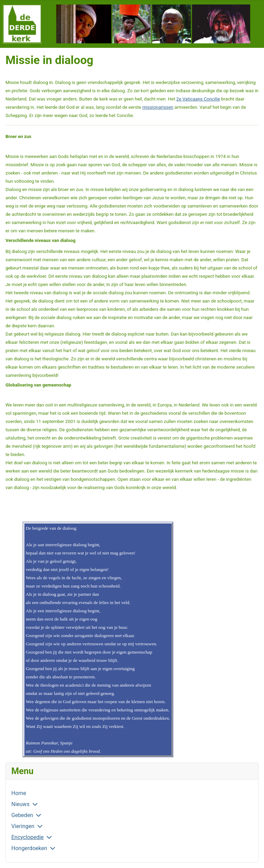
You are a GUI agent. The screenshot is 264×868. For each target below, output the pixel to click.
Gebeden (22, 815)
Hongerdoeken (29, 848)
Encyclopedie (27, 837)
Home (19, 793)
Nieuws (20, 804)
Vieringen (23, 826)
